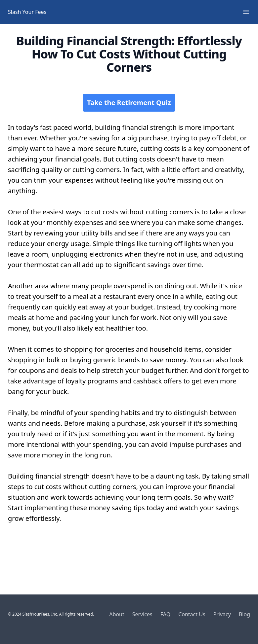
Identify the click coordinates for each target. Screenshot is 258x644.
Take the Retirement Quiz (129, 103)
